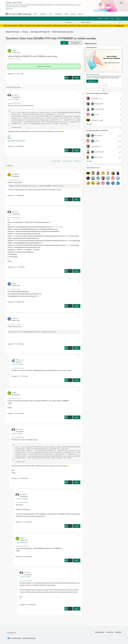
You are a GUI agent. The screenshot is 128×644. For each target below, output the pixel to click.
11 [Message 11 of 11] (13, 195)
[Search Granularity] (72, 22)
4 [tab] (104, 85)
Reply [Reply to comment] (76, 150)
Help (112, 18)
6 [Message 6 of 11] (21, 522)
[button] (64, 43)
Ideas (50, 14)
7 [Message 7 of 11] (13, 344)
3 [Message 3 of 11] (13, 146)
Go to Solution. (46, 66)
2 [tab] (102, 85)
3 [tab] (103, 85)
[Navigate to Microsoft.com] (11, 14)
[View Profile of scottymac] (15, 318)
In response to (13, 99)
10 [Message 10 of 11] (13, 267)
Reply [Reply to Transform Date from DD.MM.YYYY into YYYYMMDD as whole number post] (76, 78)
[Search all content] (101, 22)
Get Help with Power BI (40, 32)
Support (80, 14)
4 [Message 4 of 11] (21, 557)
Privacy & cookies (100, 632)
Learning (73, 14)
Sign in (107, 18)
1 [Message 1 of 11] (13, 74)
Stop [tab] (106, 85)
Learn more (9, 9)
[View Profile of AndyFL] (14, 283)
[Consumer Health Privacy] (29, 638)
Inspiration (43, 14)
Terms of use (110, 632)
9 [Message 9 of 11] (13, 302)
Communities (58, 14)
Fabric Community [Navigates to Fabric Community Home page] (24, 14)
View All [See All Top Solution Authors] (89, 124)
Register (100, 18)
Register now (120, 26)
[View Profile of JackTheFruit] (16, 174)
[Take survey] (92, 81)
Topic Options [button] (75, 43)
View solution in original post (16, 141)
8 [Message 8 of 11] (17, 376)
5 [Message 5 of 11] (25, 605)
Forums (35, 14)
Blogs (66, 14)
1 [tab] (101, 85)
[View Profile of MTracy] (18, 360)
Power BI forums (13, 32)
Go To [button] (118, 18)
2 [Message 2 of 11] (13, 413)
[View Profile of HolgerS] (14, 50)
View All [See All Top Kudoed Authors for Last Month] (89, 161)
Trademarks (118, 632)
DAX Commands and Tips (63, 32)
